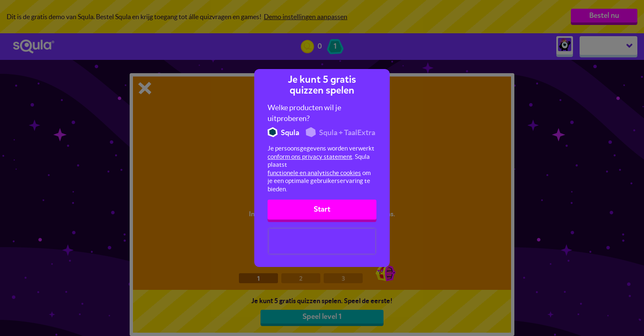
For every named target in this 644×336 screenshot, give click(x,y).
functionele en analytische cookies (314, 173)
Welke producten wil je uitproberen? (304, 113)
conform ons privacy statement (310, 157)
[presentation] (322, 241)
